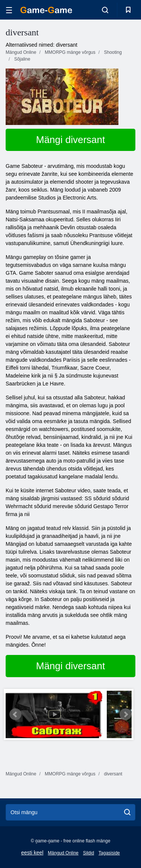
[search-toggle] (105, 10)
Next (126, 714)
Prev (15, 714)
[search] (127, 812)
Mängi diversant (71, 140)
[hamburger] (9, 10)
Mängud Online (63, 853)
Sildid (89, 853)
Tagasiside (109, 853)
